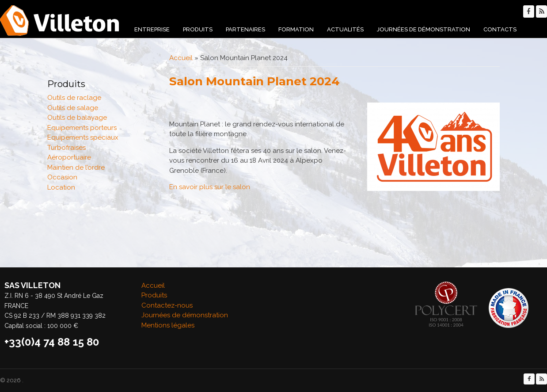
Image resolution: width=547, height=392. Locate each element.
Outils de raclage (74, 98)
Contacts (500, 29)
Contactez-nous (167, 305)
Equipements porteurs (82, 128)
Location (61, 187)
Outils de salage (73, 108)
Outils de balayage (77, 118)
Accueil (181, 58)
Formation (296, 29)
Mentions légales (168, 325)
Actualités (345, 29)
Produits (198, 29)
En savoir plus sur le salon (210, 187)
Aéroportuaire (69, 157)
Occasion (62, 177)
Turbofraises (66, 148)
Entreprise (152, 29)
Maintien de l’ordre (76, 167)
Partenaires (245, 29)
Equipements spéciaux (83, 137)
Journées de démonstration (424, 29)
